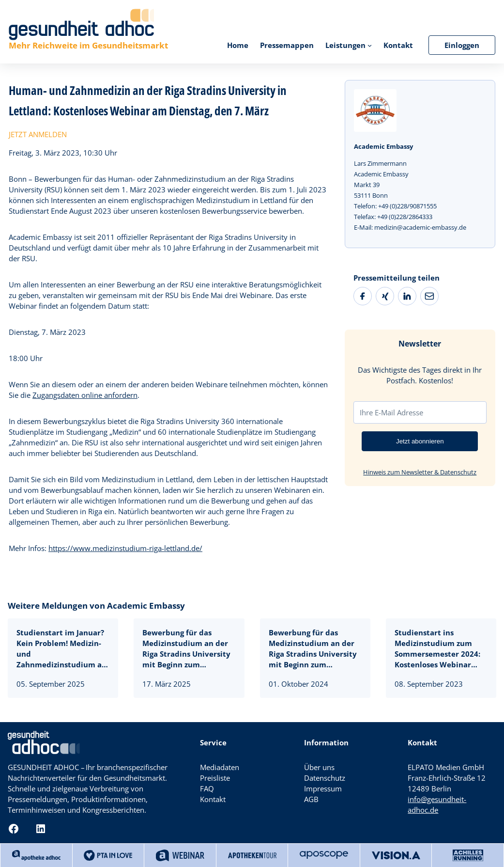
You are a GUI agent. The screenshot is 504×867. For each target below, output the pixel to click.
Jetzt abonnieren (420, 441)
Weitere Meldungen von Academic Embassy (96, 606)
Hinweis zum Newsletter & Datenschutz (420, 472)
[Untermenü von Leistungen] (370, 45)
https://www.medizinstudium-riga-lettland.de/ (125, 548)
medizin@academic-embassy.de (420, 227)
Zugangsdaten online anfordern (85, 395)
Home (238, 45)
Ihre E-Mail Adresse (391, 412)
